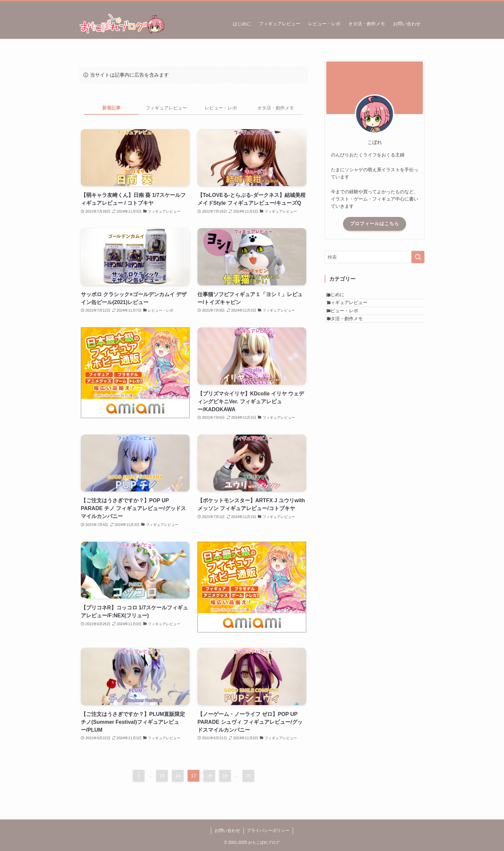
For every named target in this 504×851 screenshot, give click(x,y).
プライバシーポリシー (268, 830)
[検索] (420, 5)
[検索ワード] (375, 257)
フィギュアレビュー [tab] (166, 108)
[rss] (412, 5)
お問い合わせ (227, 830)
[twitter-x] (403, 5)
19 (225, 776)
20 (248, 776)
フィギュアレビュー (354, 311)
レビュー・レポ (349, 325)
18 (209, 776)
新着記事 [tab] (111, 108)
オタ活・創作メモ (351, 339)
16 (178, 776)
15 (162, 776)
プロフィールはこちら (375, 224)
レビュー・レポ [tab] (221, 108)
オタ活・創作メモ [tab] (276, 108)
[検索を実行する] (418, 257)
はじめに (342, 297)
